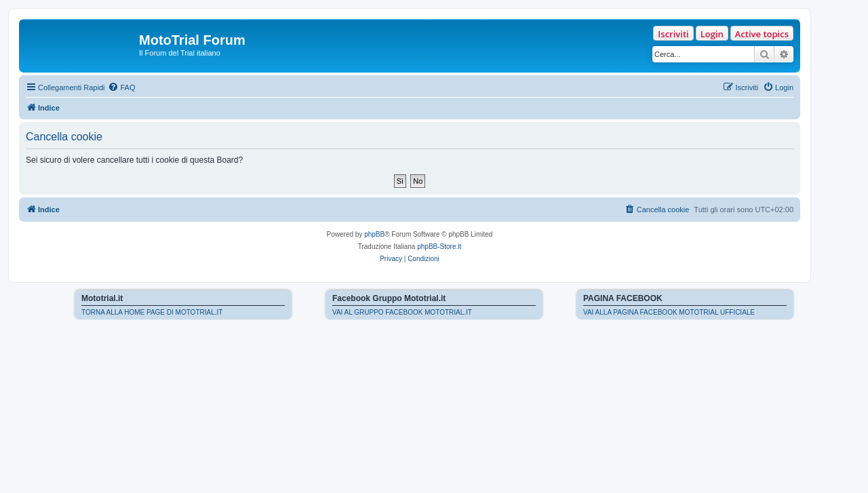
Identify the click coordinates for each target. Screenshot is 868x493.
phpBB (374, 234)
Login (712, 34)
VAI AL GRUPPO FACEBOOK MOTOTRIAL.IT (402, 312)
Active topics (762, 34)
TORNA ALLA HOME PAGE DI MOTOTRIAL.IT (152, 312)
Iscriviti (673, 34)
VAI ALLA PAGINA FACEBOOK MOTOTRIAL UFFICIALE (669, 312)
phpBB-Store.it (439, 246)
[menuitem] (121, 87)
